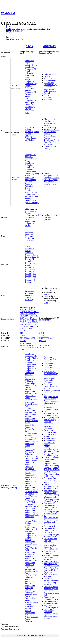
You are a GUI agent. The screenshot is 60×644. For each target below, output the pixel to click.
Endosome (48, 78)
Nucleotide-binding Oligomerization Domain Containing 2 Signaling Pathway (52, 494)
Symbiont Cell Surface (30, 112)
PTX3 (29, 324)
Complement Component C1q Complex (31, 84)
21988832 (19, 31)
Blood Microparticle (30, 378)
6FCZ (27, 347)
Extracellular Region (30, 62)
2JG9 (31, 343)
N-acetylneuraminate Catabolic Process (52, 471)
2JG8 (27, 343)
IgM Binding (30, 136)
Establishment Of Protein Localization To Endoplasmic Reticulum (31, 575)
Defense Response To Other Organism (51, 588)
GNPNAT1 (49, 46)
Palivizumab (29, 236)
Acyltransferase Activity (50, 133)
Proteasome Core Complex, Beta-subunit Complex (50, 480)
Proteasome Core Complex (50, 540)
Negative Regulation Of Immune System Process (31, 593)
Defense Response (32, 492)
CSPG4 (27, 316)
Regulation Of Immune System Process (31, 477)
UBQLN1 (24, 328)
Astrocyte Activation (29, 185)
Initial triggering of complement (31, 210)
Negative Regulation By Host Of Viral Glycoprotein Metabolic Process (32, 502)
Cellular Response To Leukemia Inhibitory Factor (51, 182)
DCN (32, 316)
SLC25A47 (30, 326)
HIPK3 (31, 318)
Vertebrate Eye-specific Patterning (32, 202)
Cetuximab (29, 232)
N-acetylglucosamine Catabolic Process (51, 413)
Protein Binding (31, 138)
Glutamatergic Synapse (30, 108)
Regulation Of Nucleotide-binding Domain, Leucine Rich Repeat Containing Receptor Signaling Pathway (52, 508)
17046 (42, 336)
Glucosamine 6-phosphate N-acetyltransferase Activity (50, 122)
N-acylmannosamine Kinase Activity (52, 402)
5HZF (22, 347)
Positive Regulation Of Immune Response (32, 487)
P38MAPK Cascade (51, 562)
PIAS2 (29, 322)
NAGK (42, 320)
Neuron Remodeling (29, 177)
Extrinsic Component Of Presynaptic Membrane (30, 93)
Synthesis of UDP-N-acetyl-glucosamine (51, 217)
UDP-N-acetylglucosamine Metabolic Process (51, 486)
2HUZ (42, 345)
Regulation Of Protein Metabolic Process (31, 421)
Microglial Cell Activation (30, 156)
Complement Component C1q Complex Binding (31, 356)
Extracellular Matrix (30, 76)
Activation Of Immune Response (32, 441)
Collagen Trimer (31, 65)
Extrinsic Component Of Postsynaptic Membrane (30, 101)
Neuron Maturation (51, 568)
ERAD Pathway (31, 561)
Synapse (28, 79)
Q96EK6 (43, 341)
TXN (36, 326)
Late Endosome (50, 81)
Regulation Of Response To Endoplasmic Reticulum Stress (31, 555)
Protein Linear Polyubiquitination (51, 454)
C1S (37, 312)
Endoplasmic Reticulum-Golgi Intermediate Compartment (50, 86)
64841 (42, 333)
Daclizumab (29, 238)
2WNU (23, 345)
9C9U (22, 349)
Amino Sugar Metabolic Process (51, 598)
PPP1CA (35, 322)
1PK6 (22, 343)
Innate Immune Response (30, 181)
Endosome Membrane (48, 96)
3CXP (51, 345)
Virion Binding (30, 437)
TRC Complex (30, 508)
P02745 (23, 341)
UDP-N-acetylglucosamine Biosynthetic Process (52, 176)
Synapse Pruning (31, 192)
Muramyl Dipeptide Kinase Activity (51, 419)
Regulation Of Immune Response (32, 512)
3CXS (42, 347)
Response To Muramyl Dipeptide (51, 548)
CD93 (22, 314)
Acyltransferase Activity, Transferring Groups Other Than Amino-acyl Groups (52, 140)
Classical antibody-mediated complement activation (32, 216)
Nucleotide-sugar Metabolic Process (51, 602)
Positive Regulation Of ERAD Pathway (31, 391)
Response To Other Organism (31, 495)
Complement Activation (30, 164)
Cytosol (47, 93)
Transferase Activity (52, 130)
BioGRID (9, 39)
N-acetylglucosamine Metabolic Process (51, 518)
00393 (22, 336)
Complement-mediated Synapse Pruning (31, 196)
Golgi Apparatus (50, 91)
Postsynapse (29, 88)
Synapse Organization (30, 189)
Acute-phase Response (29, 608)
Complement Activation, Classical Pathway (32, 169)
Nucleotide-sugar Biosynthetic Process (52, 565)
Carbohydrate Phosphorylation (50, 544)
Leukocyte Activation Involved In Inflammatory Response (51, 581)
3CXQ (57, 345)
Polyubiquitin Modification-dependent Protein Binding (31, 601)
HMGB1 (23, 320)
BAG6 (28, 310)
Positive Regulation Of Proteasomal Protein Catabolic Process (31, 615)
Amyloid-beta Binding (30, 129)
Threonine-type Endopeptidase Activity (50, 443)
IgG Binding (29, 140)
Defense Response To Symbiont (32, 401)
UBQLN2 (32, 328)
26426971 (48, 303)
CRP (22, 316)
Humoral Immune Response (31, 434)
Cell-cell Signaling (32, 173)
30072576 (49, 290)
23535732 (48, 295)
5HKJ (34, 345)
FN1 (36, 316)
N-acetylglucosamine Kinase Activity (51, 397)
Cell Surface (29, 73)
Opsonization (30, 383)
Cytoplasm (48, 76)
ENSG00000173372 (28, 338)
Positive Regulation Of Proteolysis (30, 586)
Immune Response (32, 515)
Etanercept (29, 234)
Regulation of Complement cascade (30, 224)
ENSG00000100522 (47, 338)
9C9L (37, 347)
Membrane (48, 99)
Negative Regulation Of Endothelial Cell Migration (31, 528)
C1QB (33, 310)
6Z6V (32, 347)
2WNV (29, 345)
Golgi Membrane (50, 74)
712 (21, 333)
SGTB (22, 326)
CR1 (34, 314)
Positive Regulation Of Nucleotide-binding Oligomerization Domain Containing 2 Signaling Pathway (52, 462)
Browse (8, 26)
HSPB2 (34, 320)
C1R (33, 312)
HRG (29, 320)
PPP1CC (23, 324)
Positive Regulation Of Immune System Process (31, 543)
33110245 (28, 300)
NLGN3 (23, 322)
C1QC (29, 312)
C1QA (29, 46)
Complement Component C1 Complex (30, 69)
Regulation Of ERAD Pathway (31, 411)
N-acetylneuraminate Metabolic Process (52, 500)
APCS (22, 310)
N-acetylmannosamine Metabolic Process (51, 407)
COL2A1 (28, 314)
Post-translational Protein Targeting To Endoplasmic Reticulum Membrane (31, 462)
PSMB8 (48, 320)
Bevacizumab (30, 240)
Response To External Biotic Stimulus (30, 471)
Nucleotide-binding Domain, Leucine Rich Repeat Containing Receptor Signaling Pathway (52, 532)
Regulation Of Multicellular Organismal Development (30, 566)
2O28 (47, 345)
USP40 (23, 330)
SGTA (34, 324)
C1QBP (23, 312)
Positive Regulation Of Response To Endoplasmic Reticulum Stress (31, 452)
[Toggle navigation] (2, 21)
